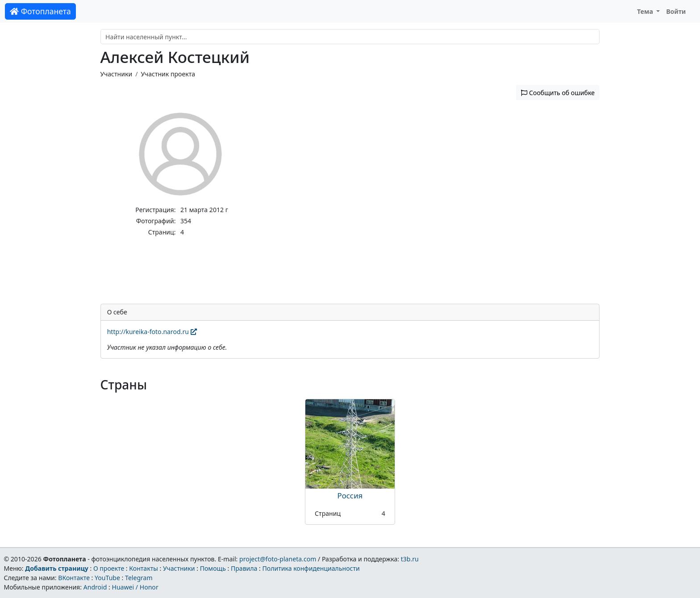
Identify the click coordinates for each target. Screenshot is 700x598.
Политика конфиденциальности (311, 568)
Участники (117, 74)
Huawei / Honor (135, 587)
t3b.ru (410, 559)
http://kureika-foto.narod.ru (152, 332)
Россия (350, 496)
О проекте (109, 568)
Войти (676, 11)
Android (95, 587)
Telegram (139, 578)
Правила (244, 568)
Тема (646, 11)
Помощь (213, 568)
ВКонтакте (74, 578)
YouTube (107, 578)
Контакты (144, 568)
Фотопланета (40, 11)
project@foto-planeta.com (278, 559)
